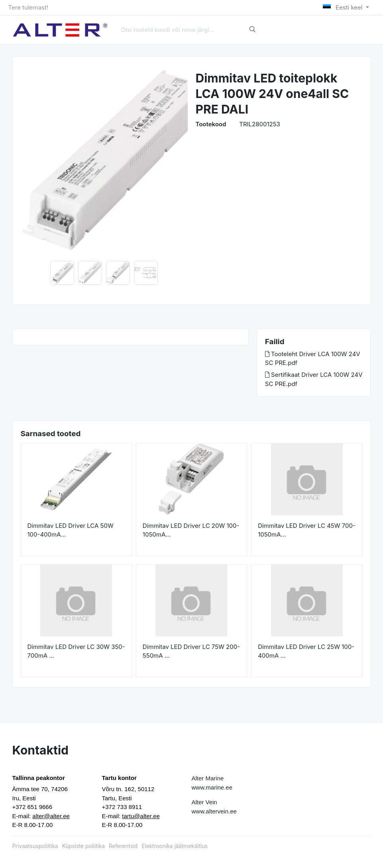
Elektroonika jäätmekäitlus (175, 846)
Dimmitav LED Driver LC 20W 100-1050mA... (191, 530)
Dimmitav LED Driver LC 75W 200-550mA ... (191, 651)
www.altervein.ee (214, 811)
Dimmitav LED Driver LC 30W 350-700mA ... (76, 651)
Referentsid (123, 846)
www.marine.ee (212, 787)
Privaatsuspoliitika (35, 846)
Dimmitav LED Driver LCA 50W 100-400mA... (71, 530)
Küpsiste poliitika (83, 846)
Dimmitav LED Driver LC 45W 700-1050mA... (307, 530)
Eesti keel (343, 7)
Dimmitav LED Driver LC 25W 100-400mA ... (306, 651)
